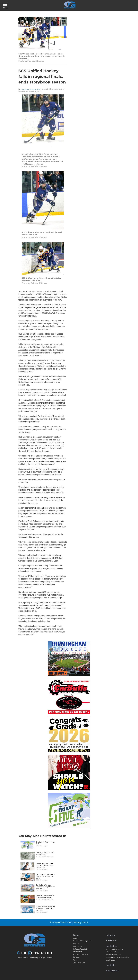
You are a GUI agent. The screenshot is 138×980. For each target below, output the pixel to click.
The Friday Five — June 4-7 (45, 843)
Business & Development (82, 941)
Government (78, 946)
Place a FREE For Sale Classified (117, 957)
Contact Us (111, 946)
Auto (75, 938)
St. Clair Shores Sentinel (53, 89)
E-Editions (111, 941)
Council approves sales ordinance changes (45, 897)
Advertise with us (112, 952)
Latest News (78, 952)
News (76, 935)
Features (76, 944)
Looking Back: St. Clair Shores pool (45, 854)
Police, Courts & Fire (80, 954)
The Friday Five (79, 963)
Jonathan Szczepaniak (31, 89)
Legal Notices (111, 960)
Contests (110, 965)
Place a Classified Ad (113, 955)
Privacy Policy (81, 922)
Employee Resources (61, 922)
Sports (76, 960)
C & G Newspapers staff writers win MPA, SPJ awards (45, 908)
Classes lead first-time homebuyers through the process (45, 865)
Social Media (112, 971)
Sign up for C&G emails (114, 949)
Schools (76, 957)
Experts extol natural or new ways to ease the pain (45, 876)
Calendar (110, 935)
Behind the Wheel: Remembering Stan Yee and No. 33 (46, 887)
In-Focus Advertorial (81, 949)
